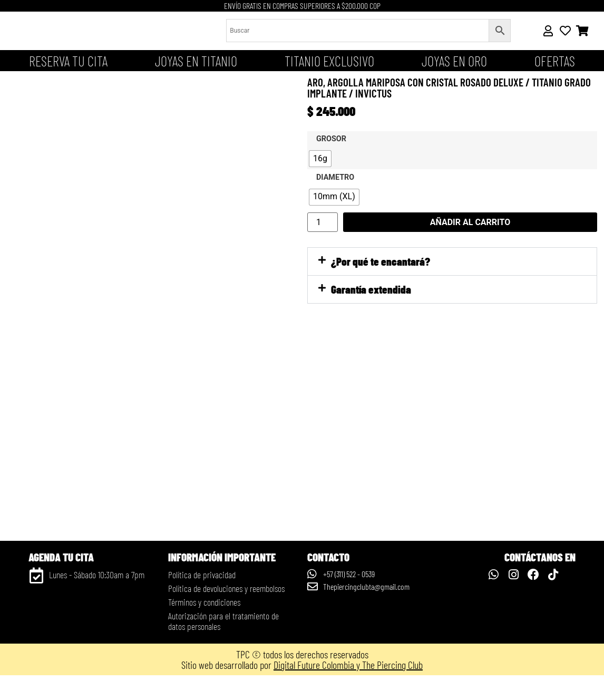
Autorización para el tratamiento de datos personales (223, 646)
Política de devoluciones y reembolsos (226, 613)
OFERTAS (555, 61)
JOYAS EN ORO (454, 61)
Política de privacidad (202, 599)
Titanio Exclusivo (329, 61)
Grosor (331, 139)
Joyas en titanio (196, 61)
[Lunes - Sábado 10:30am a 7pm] (36, 600)
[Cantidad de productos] (323, 222)
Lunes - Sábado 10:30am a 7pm (97, 599)
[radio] (320, 159)
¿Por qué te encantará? (381, 261)
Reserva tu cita (68, 61)
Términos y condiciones (204, 627)
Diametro (335, 178)
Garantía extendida (371, 289)
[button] (452, 261)
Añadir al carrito (470, 222)
